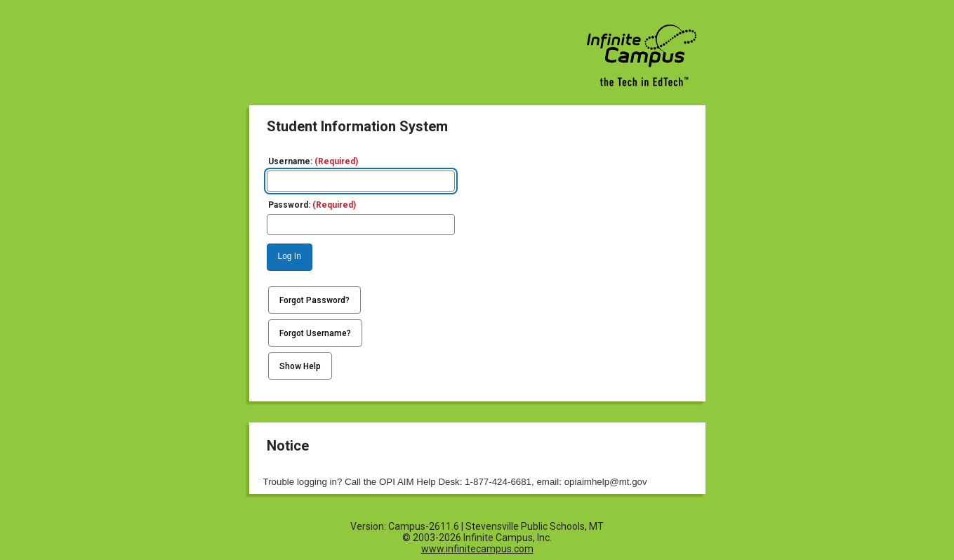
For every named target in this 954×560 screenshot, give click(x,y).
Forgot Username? (315, 333)
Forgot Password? (314, 300)
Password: (312, 205)
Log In (290, 256)
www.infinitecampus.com (477, 549)
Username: (313, 161)
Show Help (300, 366)
